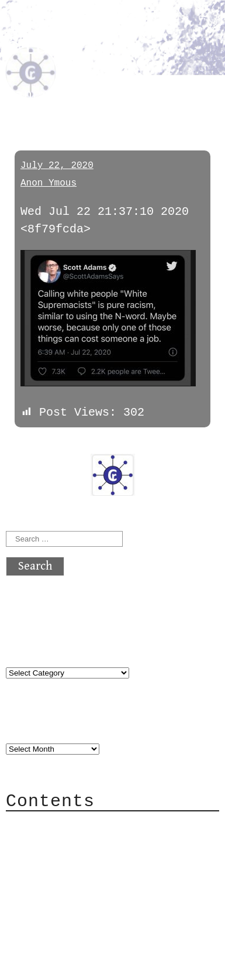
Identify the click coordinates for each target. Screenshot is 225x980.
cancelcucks (55, 95)
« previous (34, 444)
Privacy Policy (78, 895)
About (47, 825)
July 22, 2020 (57, 166)
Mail (43, 860)
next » (85, 444)
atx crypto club (79, 39)
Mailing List (71, 877)
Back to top (44, 965)
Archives (34, 724)
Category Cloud (78, 842)
